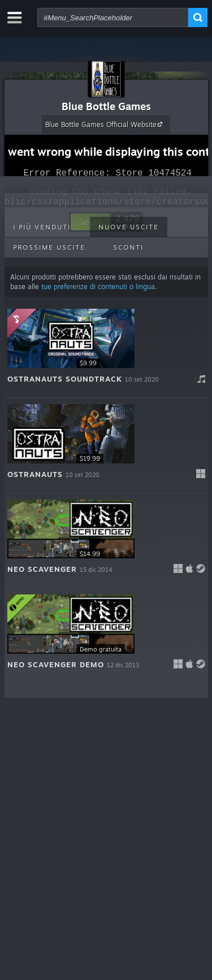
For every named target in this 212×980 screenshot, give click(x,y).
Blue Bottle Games (106, 106)
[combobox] (113, 17)
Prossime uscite (49, 247)
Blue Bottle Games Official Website (105, 124)
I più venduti (42, 227)
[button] (106, 350)
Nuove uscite (129, 227)
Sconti (128, 247)
